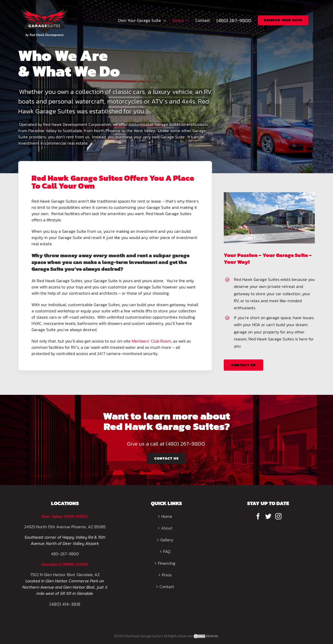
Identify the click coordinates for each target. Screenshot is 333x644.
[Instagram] (278, 516)
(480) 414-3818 (65, 604)
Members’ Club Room (150, 341)
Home (167, 516)
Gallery (167, 540)
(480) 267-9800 (185, 444)
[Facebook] (258, 516)
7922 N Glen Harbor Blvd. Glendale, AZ (65, 575)
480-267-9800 (65, 554)
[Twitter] (268, 516)
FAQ (167, 551)
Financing (167, 563)
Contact (167, 587)
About (167, 528)
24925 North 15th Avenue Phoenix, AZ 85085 (65, 527)
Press (167, 575)
